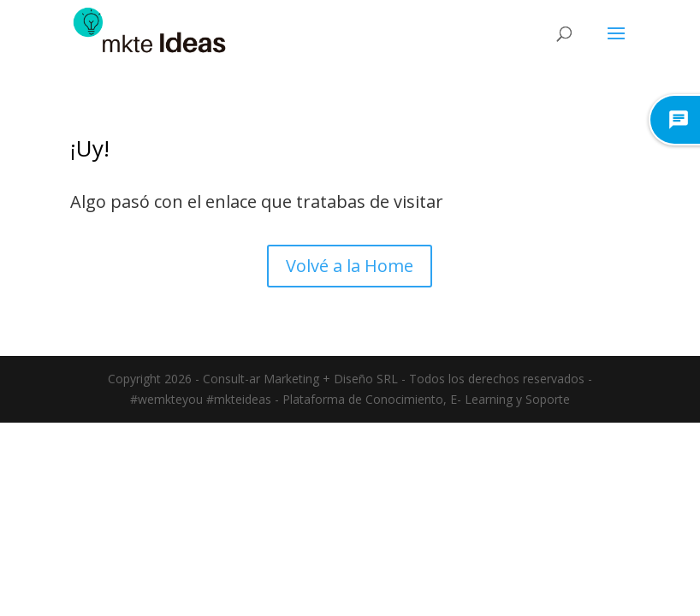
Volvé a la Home (350, 266)
